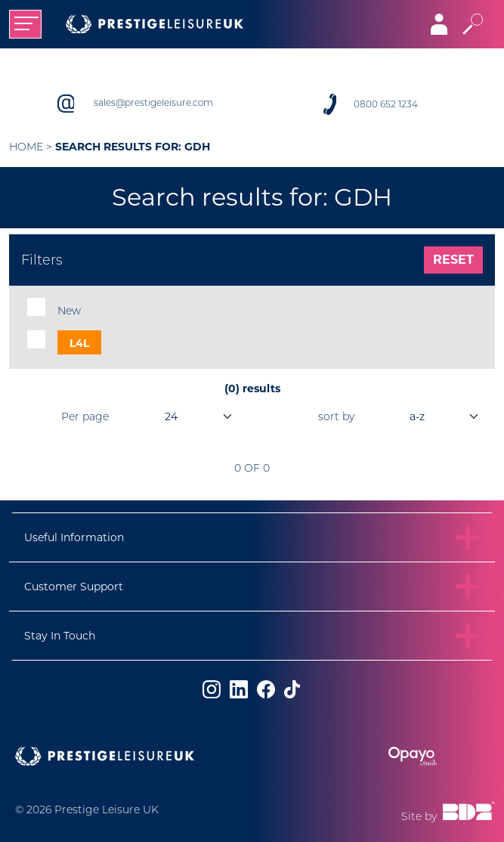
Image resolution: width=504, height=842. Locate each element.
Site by (448, 813)
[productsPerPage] (181, 416)
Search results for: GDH (133, 147)
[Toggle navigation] (25, 24)
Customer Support (74, 587)
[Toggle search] (473, 24)
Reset (453, 260)
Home (26, 147)
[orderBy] (426, 416)
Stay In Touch (60, 636)
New (69, 311)
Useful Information (74, 537)
